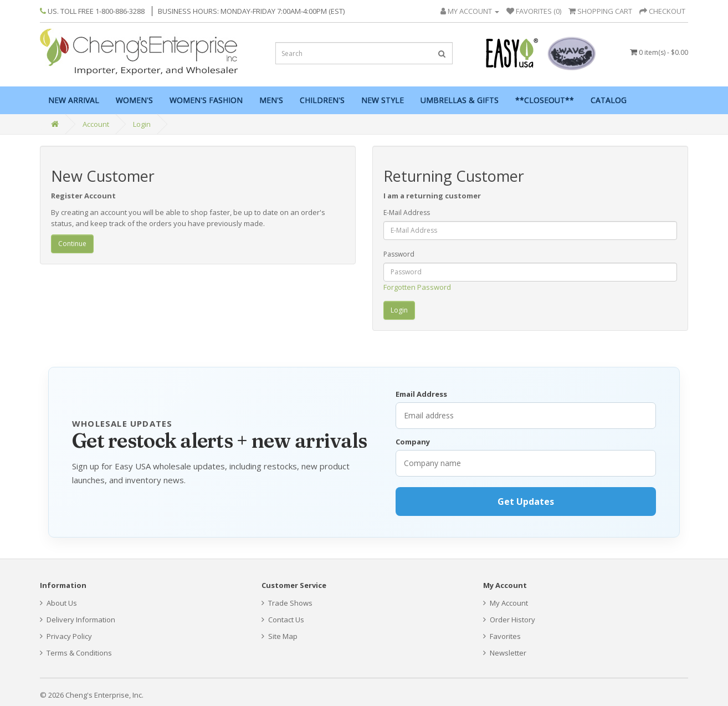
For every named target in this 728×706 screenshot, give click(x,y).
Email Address (421, 394)
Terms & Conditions (76, 653)
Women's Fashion (206, 100)
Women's (134, 100)
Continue (72, 244)
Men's (271, 100)
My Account (506, 603)
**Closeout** (545, 100)
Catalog (609, 100)
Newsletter (505, 653)
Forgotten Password (417, 287)
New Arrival (74, 100)
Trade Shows (287, 603)
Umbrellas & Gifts (460, 100)
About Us (58, 603)
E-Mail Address (407, 213)
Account (96, 124)
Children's (322, 100)
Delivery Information (78, 620)
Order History (509, 620)
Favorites (502, 636)
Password (399, 254)
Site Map (280, 636)
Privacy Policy (66, 636)
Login (142, 124)
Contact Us (283, 620)
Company (413, 442)
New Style (383, 100)
